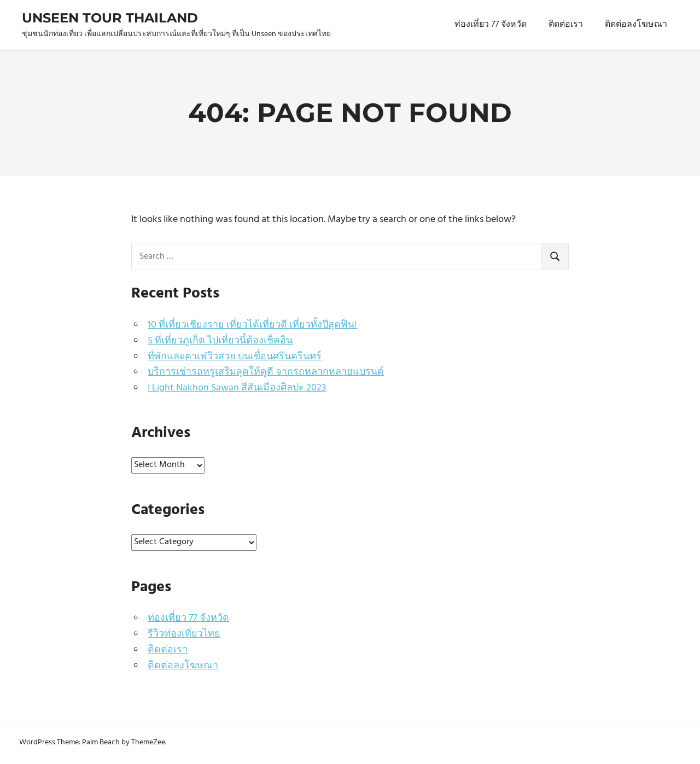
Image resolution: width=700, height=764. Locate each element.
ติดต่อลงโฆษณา (636, 25)
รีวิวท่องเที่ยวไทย (184, 634)
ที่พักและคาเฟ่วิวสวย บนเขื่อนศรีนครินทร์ (235, 357)
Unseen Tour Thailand (110, 18)
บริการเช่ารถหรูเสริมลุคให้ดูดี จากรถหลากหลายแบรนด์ (266, 372)
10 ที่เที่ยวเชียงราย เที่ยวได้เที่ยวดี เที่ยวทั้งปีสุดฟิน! (252, 325)
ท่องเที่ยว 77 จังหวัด (491, 25)
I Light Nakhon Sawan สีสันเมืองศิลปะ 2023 (237, 388)
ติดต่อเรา (566, 25)
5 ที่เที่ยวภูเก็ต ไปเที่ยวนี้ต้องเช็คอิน (220, 341)
